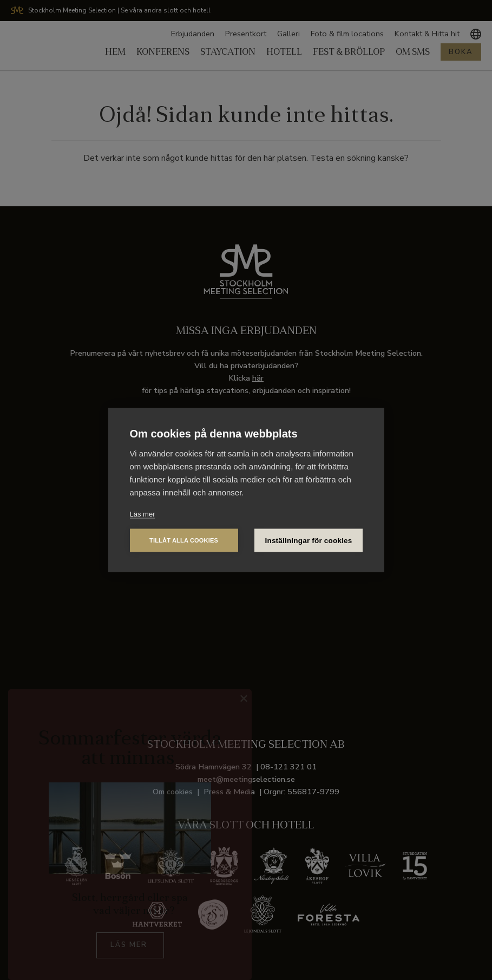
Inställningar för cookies (309, 541)
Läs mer (143, 514)
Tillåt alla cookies (184, 540)
